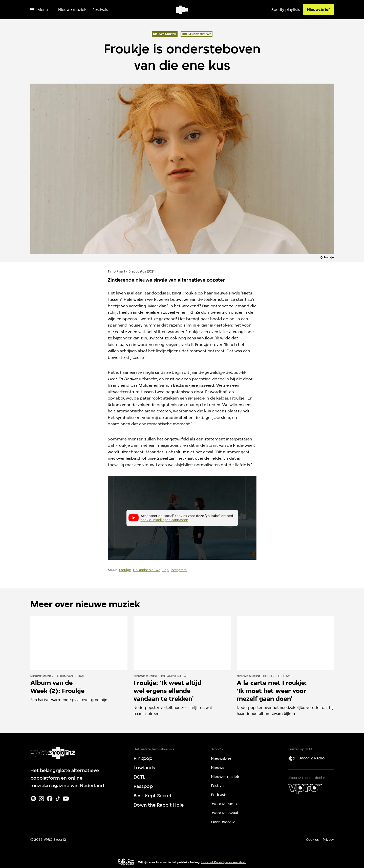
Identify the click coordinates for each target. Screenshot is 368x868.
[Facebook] (50, 799)
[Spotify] (33, 799)
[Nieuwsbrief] (318, 10)
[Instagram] (41, 799)
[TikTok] (58, 799)
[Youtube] (66, 799)
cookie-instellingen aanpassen (164, 520)
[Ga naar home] (182, 10)
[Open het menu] (39, 10)
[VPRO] (305, 789)
